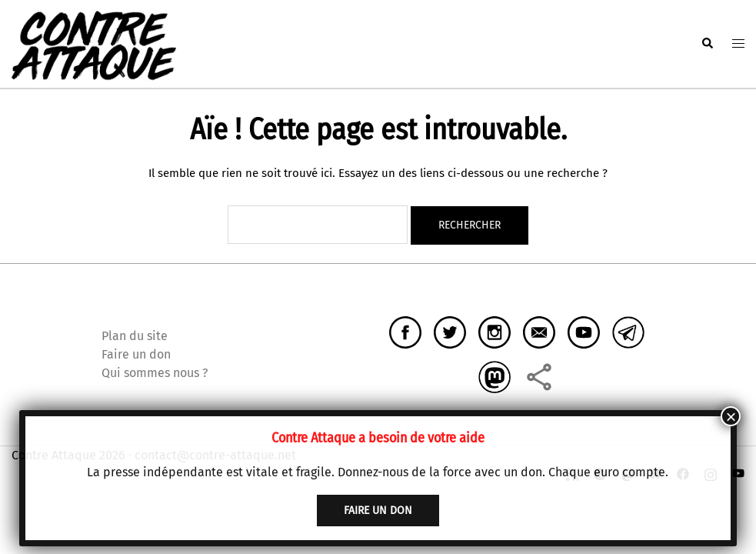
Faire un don (136, 354)
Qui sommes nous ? (155, 373)
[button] (707, 44)
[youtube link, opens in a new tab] (738, 474)
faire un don (378, 511)
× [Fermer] (731, 416)
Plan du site (135, 336)
